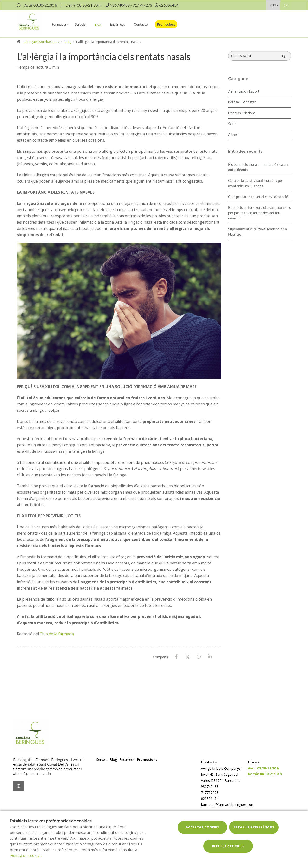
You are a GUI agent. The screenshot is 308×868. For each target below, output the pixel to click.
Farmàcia (59, 24)
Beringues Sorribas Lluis (41, 42)
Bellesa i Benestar (242, 102)
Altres (233, 135)
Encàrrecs (117, 24)
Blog (98, 24)
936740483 (210, 786)
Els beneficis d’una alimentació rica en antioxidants (258, 167)
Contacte (141, 24)
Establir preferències (254, 827)
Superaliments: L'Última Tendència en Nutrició (257, 232)
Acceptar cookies (202, 827)
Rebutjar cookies (228, 846)
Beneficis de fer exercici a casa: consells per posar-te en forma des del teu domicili (260, 213)
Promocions (166, 24)
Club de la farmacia (57, 634)
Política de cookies (26, 855)
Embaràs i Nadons (242, 113)
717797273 (210, 792)
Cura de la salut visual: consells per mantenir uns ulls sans (256, 183)
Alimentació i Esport (244, 92)
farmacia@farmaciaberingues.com (228, 805)
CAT (273, 5)
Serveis (80, 24)
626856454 (210, 798)
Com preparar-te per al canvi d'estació (258, 197)
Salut (232, 124)
